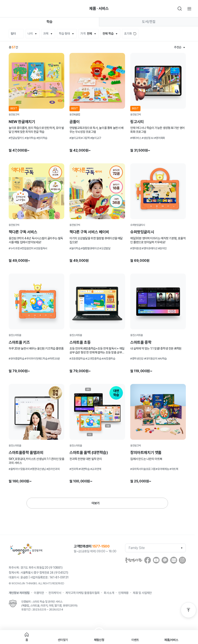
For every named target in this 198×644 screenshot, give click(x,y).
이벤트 (135, 640)
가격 (86, 34)
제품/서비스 (171, 640)
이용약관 (39, 593)
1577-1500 (101, 546)
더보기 (96, 503)
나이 (30, 34)
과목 (46, 34)
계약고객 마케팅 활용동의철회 (82, 593)
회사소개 (109, 593)
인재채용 (123, 593)
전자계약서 (55, 593)
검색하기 (180, 9)
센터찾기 (63, 640)
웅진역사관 (134, 560)
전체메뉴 (189, 9)
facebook (148, 560)
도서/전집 (149, 22)
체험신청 (99, 640)
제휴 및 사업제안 (142, 593)
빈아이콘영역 (18, 9)
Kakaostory (165, 560)
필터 (13, 34)
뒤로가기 (9, 9)
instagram (182, 560)
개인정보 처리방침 (19, 593)
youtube (156, 560)
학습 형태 (64, 34)
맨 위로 (188, 610)
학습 (49, 22)
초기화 (128, 34)
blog (174, 560)
